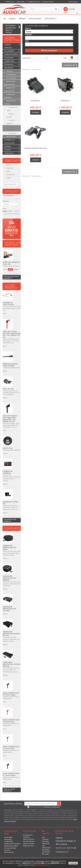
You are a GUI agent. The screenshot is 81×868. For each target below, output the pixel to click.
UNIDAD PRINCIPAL (8, 46)
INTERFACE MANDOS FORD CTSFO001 (10, 365)
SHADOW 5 (36, 101)
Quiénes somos (48, 2)
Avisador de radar (12, 109)
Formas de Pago (10, 848)
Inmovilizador (11, 78)
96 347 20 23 (10, 2)
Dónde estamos (29, 841)
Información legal (10, 832)
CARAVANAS (9, 153)
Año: (27, 41)
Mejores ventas (29, 843)
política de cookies (43, 865)
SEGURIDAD (9, 68)
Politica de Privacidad (12, 844)
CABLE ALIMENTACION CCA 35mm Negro (11, 774)
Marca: (28, 28)
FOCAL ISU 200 (8, 389)
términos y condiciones (52, 807)
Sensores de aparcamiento (10, 83)
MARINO (8, 146)
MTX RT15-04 (7, 448)
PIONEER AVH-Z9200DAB (8, 472)
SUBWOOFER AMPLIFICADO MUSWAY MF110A (11, 634)
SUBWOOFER (9, 61)
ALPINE (8, 165)
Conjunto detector (11, 122)
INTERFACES (9, 64)
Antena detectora (10, 128)
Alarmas (9, 71)
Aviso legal (8, 837)
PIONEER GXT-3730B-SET (10, 503)
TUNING (7, 150)
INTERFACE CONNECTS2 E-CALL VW (11, 263)
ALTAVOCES (9, 58)
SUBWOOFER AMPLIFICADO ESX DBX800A (9, 578)
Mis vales (46, 854)
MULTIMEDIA (9, 51)
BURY (8, 171)
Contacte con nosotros (28, 836)
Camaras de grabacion (10, 96)
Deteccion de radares (10, 102)
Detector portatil (11, 115)
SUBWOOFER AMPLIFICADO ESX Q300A (9, 547)
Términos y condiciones (9, 840)
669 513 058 (21, 2)
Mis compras (45, 838)
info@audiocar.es (34, 2)
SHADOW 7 (65, 101)
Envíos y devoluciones (9, 851)
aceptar (73, 863)
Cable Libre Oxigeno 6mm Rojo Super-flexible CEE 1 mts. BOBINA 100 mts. (12, 334)
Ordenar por (27, 58)
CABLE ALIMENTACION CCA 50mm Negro (11, 694)
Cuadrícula (72, 58)
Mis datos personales (46, 851)
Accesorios (12, 133)
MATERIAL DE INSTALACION (10, 141)
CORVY (8, 178)
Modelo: (29, 34)
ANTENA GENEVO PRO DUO (36, 148)
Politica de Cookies (11, 846)
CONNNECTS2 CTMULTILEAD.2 (8, 304)
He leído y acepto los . (44, 807)
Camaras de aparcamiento (10, 89)
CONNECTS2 (10, 175)
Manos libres (11, 137)
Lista (77, 58)
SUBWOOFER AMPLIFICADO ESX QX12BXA (9, 609)
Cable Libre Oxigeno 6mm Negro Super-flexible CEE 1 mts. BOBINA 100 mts (10, 418)
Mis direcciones (46, 847)
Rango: (5, 211)
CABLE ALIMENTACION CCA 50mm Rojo (11, 721)
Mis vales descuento (46, 842)
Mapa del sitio (28, 846)
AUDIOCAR (10, 168)
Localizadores (11, 74)
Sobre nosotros (29, 839)
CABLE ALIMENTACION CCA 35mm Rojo (11, 748)
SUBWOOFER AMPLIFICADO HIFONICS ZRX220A (11, 664)
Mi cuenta (46, 832)
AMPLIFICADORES (11, 54)
